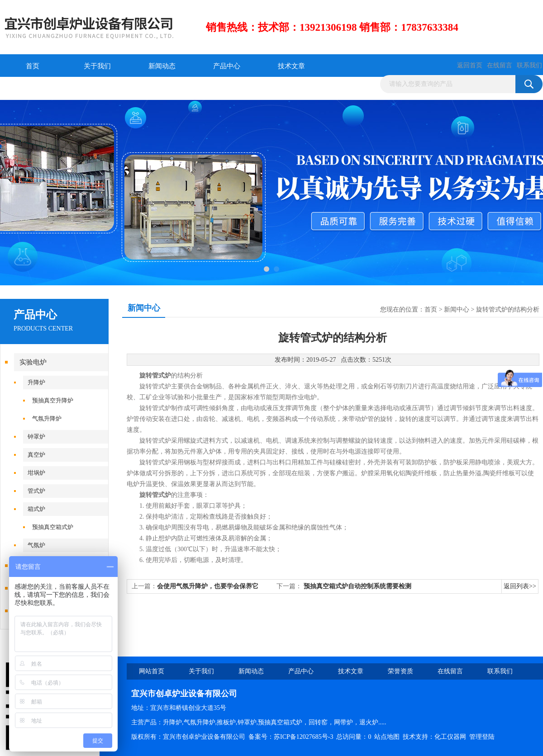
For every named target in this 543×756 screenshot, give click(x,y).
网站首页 (152, 671)
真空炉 (36, 455)
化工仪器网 (450, 737)
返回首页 (470, 65)
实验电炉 (33, 362)
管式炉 (36, 491)
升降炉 (36, 382)
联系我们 (529, 65)
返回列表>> (520, 586)
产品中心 (227, 66)
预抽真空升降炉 (53, 400)
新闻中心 (457, 309)
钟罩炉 (36, 437)
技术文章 (291, 66)
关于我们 (97, 66)
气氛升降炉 (47, 418)
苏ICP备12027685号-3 (303, 737)
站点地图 (387, 737)
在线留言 (500, 65)
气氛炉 (36, 545)
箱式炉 (36, 509)
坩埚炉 (36, 473)
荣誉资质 (33, 89)
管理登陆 (482, 737)
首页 (33, 66)
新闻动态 (162, 66)
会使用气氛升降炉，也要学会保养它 (208, 586)
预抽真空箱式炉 (53, 527)
